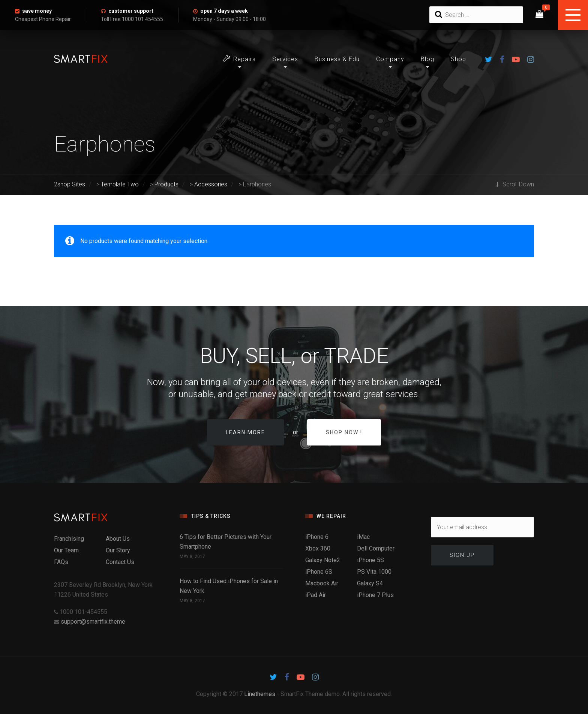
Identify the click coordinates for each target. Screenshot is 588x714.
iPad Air (316, 595)
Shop (458, 59)
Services (285, 59)
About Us (118, 539)
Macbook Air (322, 583)
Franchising (69, 539)
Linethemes (260, 694)
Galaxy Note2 (323, 560)
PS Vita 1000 (374, 572)
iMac (363, 537)
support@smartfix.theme (93, 622)
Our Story (118, 550)
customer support (131, 11)
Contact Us (120, 562)
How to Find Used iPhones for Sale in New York (229, 586)
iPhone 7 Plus (375, 595)
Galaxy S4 (370, 583)
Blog (427, 59)
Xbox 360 (318, 548)
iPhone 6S (319, 572)
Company (390, 59)
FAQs (61, 562)
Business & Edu (337, 59)
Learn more (245, 432)
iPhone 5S (370, 560)
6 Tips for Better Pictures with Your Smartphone (226, 542)
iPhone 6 (317, 537)
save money (37, 11)
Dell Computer (376, 548)
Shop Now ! (344, 432)
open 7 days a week (224, 11)
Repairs (239, 59)
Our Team (66, 550)
